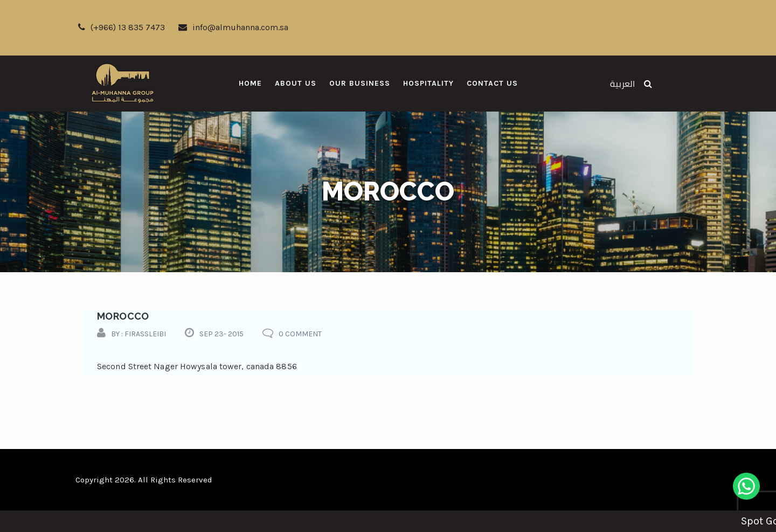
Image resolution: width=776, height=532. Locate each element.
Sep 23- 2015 (221, 334)
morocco (123, 316)
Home (250, 83)
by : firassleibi (138, 334)
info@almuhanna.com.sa (233, 27)
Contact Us (492, 83)
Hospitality (428, 83)
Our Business (360, 83)
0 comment (300, 334)
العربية (622, 84)
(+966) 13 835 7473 (122, 27)
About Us (296, 83)
